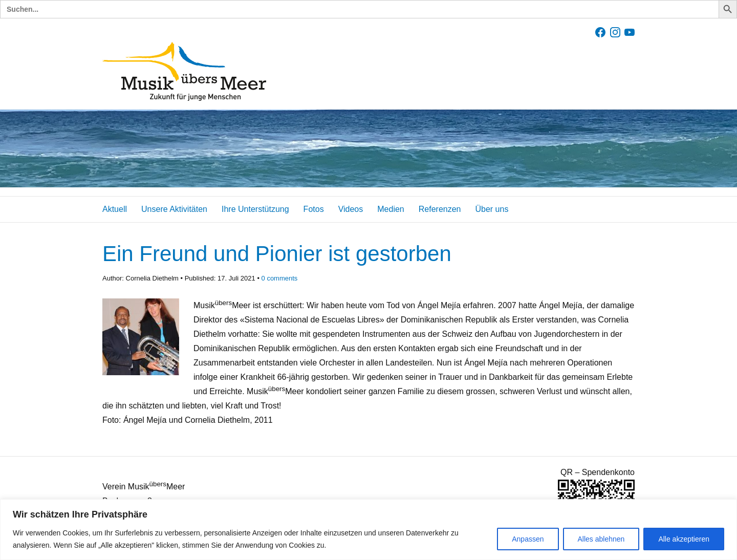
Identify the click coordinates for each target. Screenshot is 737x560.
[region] (368, 530)
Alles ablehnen (601, 539)
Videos (351, 209)
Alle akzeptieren (684, 539)
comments (280, 278)
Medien (391, 209)
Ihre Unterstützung (255, 209)
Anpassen (528, 539)
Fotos (314, 209)
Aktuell (115, 209)
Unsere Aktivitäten (174, 209)
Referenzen (440, 209)
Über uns (492, 209)
